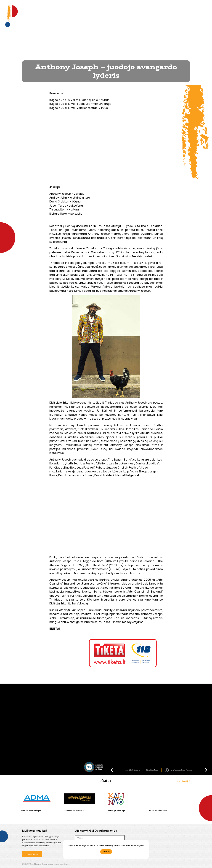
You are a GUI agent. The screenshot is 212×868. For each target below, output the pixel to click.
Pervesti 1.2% (32, 854)
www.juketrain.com (132, 770)
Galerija (117, 7)
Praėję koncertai (97, 7)
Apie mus (78, 7)
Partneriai (163, 7)
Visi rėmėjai (183, 781)
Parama (148, 7)
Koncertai (62, 7)
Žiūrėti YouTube (152, 770)
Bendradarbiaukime (184, 7)
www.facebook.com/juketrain (181, 770)
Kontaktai (133, 7)
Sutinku (106, 852)
